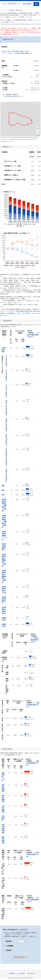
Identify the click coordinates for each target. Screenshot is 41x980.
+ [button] (38, 129)
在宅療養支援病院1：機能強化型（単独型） (4, 560)
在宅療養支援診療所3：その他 (4, 536)
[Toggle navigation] (36, 4)
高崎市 (22, 51)
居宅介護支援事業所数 (3, 829)
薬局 (3, 495)
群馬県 (4, 51)
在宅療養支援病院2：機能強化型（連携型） (4, 576)
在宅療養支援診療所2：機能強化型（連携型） (4, 521)
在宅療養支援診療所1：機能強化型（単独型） (4, 505)
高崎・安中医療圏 (13, 51)
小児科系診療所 (6, 391)
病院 (3, 486)
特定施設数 (3, 818)
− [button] (38, 132)
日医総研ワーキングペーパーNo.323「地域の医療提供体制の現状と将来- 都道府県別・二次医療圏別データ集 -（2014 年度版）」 (20, 311)
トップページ (4, 10)
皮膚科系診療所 (6, 425)
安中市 (27, 51)
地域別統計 (12, 10)
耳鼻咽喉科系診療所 (6, 457)
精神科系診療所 (6, 475)
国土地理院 (37, 136)
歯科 (3, 490)
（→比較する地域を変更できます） (33, 335)
